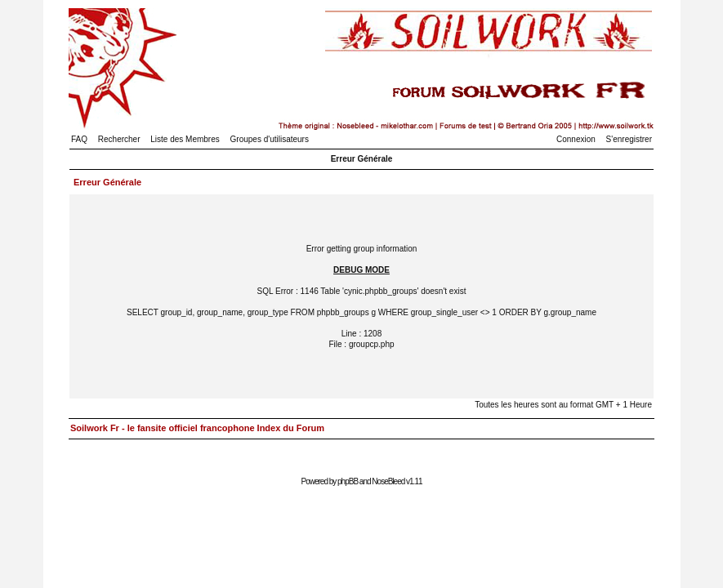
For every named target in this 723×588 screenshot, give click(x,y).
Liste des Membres (185, 139)
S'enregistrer (629, 139)
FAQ (79, 139)
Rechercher (119, 139)
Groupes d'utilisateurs (270, 139)
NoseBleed (388, 481)
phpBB (348, 481)
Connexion (576, 139)
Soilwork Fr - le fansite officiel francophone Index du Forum (197, 428)
